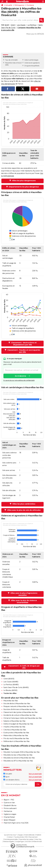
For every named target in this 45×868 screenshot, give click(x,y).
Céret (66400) (9, 679)
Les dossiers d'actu (11, 780)
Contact (10, 837)
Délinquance (19, 5)
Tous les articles (19, 837)
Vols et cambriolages (31, 60)
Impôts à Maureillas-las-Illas (14, 727)
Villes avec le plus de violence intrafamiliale (24, 601)
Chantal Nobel (9, 817)
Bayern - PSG (9, 800)
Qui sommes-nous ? (10, 835)
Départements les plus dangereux (24, 187)
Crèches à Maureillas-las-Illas (15, 730)
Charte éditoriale (29, 835)
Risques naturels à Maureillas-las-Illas (18, 706)
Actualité (9, 5)
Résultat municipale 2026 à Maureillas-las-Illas (22, 752)
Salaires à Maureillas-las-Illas (14, 721)
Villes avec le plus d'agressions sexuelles (24, 594)
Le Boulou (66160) (10, 690)
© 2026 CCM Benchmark (34, 842)
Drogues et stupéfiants (32, 66)
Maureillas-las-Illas (11, 701)
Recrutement (33, 837)
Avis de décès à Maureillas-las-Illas (17, 704)
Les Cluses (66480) (11, 682)
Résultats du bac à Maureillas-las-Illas (18, 755)
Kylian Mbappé (10, 820)
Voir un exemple (35, 774)
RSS (26, 837)
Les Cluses (21, 25)
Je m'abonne (20, 376)
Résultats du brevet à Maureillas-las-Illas (19, 758)
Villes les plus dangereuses (24, 181)
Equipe (20, 835)
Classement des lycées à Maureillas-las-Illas (20, 712)
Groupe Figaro (20, 842)
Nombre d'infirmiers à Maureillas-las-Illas (19, 709)
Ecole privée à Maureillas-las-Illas (16, 733)
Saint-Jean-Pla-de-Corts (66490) (16, 687)
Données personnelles (11, 839)
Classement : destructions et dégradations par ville (24, 344)
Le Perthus (32, 25)
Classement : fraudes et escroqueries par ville (24, 351)
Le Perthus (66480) (11, 685)
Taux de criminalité (11, 60)
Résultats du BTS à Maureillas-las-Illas (18, 761)
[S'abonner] (22, 784)
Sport (6, 777)
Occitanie (30, 5)
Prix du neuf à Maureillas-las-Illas (16, 738)
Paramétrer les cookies (26, 839)
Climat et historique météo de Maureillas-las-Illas (23, 718)
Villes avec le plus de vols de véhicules (24, 510)
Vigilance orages (10, 814)
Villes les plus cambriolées (24, 504)
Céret (13, 25)
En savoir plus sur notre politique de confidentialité (19, 380)
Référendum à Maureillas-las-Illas (16, 741)
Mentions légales (9, 842)
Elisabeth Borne (10, 805)
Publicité (38, 835)
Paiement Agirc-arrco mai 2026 (16, 823)
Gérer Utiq (38, 839)
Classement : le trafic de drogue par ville (24, 667)
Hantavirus (8, 811)
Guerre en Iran (9, 803)
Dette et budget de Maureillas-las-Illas (18, 724)
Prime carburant (10, 808)
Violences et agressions (32, 63)
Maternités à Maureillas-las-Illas (16, 735)
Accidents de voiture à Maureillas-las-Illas (19, 715)
